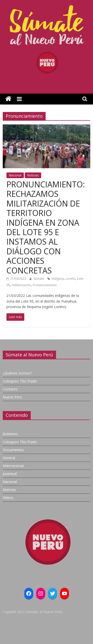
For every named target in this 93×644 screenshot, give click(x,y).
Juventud (10, 474)
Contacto (10, 389)
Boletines (10, 434)
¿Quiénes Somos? (17, 373)
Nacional (15, 175)
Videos (8, 498)
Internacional (13, 466)
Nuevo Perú (12, 397)
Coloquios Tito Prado (20, 381)
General (9, 458)
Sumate (39, 279)
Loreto (70, 279)
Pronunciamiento (45, 285)
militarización (21, 285)
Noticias (33, 175)
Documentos (13, 450)
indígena (58, 279)
